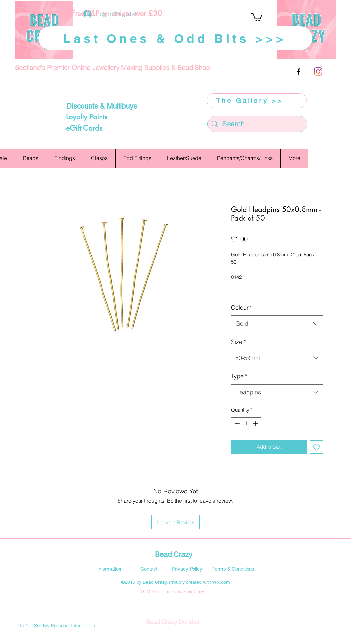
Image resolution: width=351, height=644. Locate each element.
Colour (242, 307)
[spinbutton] (246, 424)
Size (239, 342)
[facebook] (298, 72)
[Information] (109, 569)
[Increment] (256, 424)
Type (239, 376)
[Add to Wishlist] (316, 447)
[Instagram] (318, 72)
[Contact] (149, 569)
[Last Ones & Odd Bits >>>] (175, 38)
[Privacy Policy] (187, 569)
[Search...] (258, 124)
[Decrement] (237, 424)
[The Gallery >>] (257, 101)
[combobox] (277, 324)
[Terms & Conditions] (233, 569)
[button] (257, 17)
